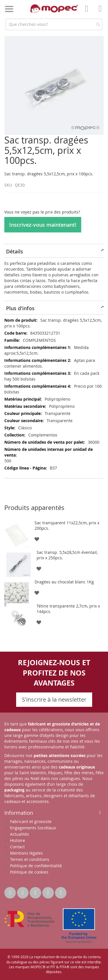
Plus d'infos (20, 308)
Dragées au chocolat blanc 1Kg (64, 582)
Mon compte (88, 13)
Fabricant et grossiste (31, 821)
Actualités (20, 834)
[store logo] (54, 9)
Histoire (18, 840)
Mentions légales (26, 853)
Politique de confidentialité (36, 866)
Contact (17, 847)
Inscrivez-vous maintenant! (43, 225)
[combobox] (54, 24)
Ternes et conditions (30, 859)
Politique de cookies (29, 872)
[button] (37, 539)
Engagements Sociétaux (33, 828)
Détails (15, 251)
